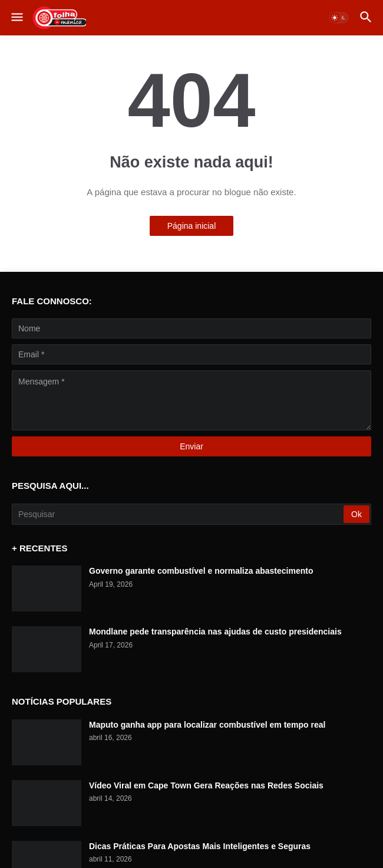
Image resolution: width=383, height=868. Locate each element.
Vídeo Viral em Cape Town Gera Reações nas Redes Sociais (206, 785)
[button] (16, 18)
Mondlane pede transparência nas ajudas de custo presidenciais (215, 632)
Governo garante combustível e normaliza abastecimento (201, 571)
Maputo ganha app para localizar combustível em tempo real (207, 725)
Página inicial (192, 226)
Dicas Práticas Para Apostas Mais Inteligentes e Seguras (200, 846)
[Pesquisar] (179, 514)
